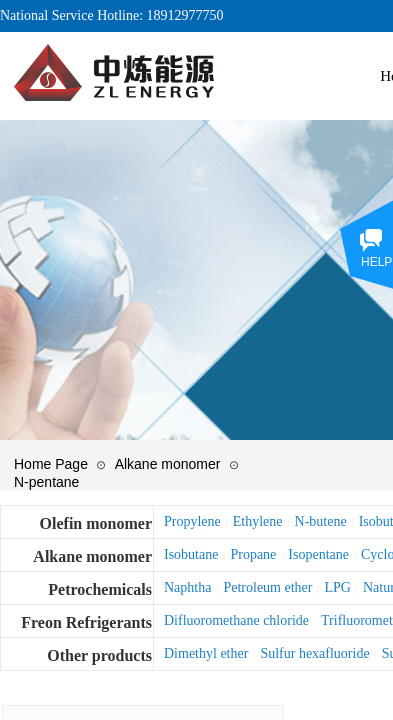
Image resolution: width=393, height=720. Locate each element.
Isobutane (191, 554)
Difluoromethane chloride (236, 620)
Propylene (192, 521)
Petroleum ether (267, 587)
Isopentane (318, 554)
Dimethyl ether (206, 653)
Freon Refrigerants (86, 622)
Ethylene (258, 521)
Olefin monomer (96, 523)
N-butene (321, 521)
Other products (99, 655)
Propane (253, 554)
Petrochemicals (100, 589)
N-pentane (46, 482)
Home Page (51, 464)
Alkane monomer (168, 464)
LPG (338, 587)
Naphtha (187, 587)
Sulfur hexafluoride (314, 653)
